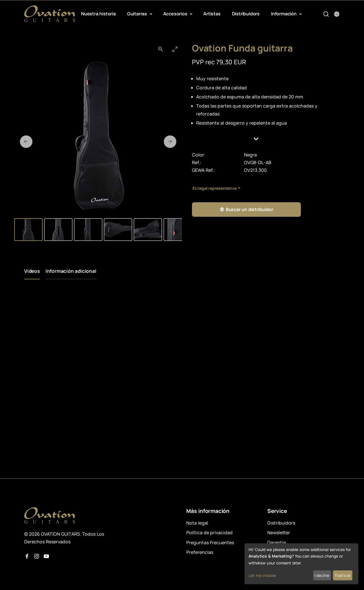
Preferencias (200, 552)
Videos (32, 271)
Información (284, 14)
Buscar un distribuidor (246, 210)
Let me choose (262, 575)
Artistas (212, 14)
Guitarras (138, 14)
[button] (266, 139)
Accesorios (176, 14)
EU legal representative (214, 188)
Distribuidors (246, 14)
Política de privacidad (209, 533)
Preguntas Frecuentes (210, 542)
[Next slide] (170, 142)
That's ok (343, 575)
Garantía (277, 542)
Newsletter (279, 533)
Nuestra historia (98, 14)
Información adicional (71, 271)
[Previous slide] (26, 142)
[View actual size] (161, 49)
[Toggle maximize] (175, 49)
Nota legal (197, 523)
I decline (322, 575)
